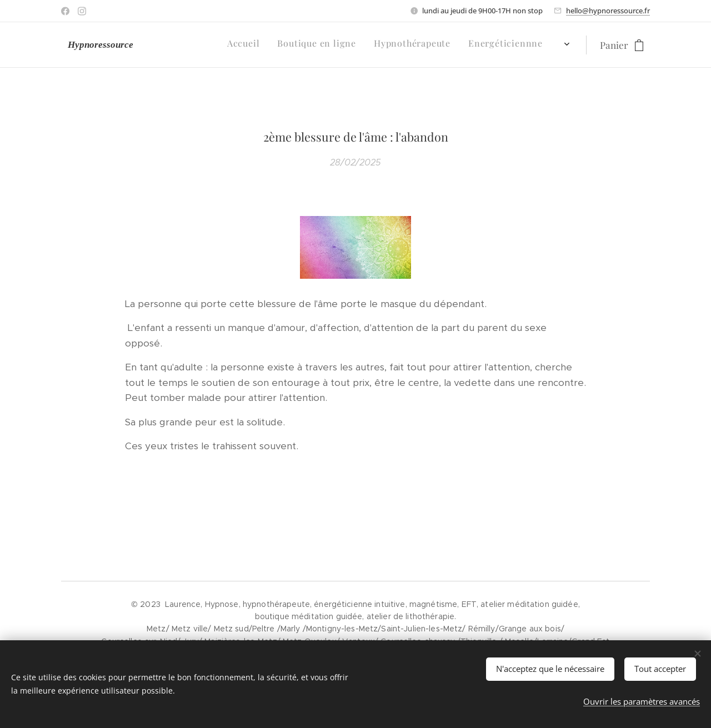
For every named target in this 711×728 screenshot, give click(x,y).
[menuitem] (302, 45)
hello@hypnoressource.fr (608, 11)
